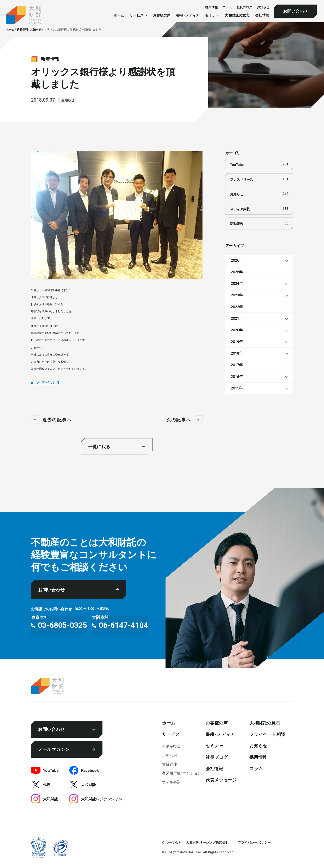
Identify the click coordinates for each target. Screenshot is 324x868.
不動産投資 (171, 746)
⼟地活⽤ (169, 755)
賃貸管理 (169, 764)
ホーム (119, 15)
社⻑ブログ (244, 7)
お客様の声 (162, 15)
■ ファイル (43, 382)
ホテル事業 (171, 782)
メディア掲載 (259, 209)
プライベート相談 (267, 734)
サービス (171, 734)
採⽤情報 (212, 7)
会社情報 (262, 15)
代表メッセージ (221, 780)
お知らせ (263, 7)
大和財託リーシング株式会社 (207, 842)
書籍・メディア (188, 15)
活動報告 (259, 223)
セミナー (212, 15)
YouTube (259, 164)
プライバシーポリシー (254, 842)
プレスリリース (259, 179)
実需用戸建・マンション (182, 773)
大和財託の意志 (237, 15)
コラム (227, 7)
